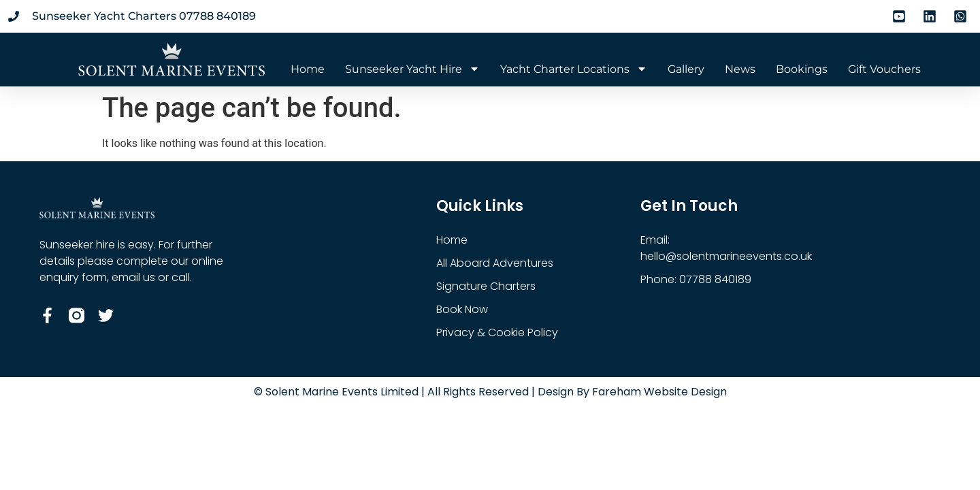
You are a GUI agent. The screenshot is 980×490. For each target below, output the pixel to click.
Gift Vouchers (884, 69)
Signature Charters (486, 286)
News (740, 69)
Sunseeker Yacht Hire (412, 69)
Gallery (686, 69)
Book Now (462, 309)
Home (308, 69)
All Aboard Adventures (495, 263)
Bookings (802, 69)
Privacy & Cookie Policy (497, 332)
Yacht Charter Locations (574, 69)
